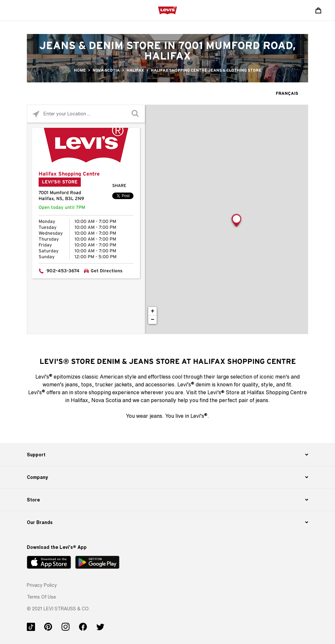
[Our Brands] (167, 522)
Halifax (135, 70)
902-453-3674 (63, 271)
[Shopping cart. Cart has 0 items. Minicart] (318, 10)
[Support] (167, 455)
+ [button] (153, 311)
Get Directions (107, 271)
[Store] (167, 500)
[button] (42, 585)
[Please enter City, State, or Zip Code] (86, 114)
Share (119, 186)
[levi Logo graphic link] (167, 10)
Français (287, 94)
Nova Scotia (106, 70)
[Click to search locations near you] (36, 114)
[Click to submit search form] (136, 114)
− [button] (153, 320)
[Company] (167, 477)
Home (80, 70)
